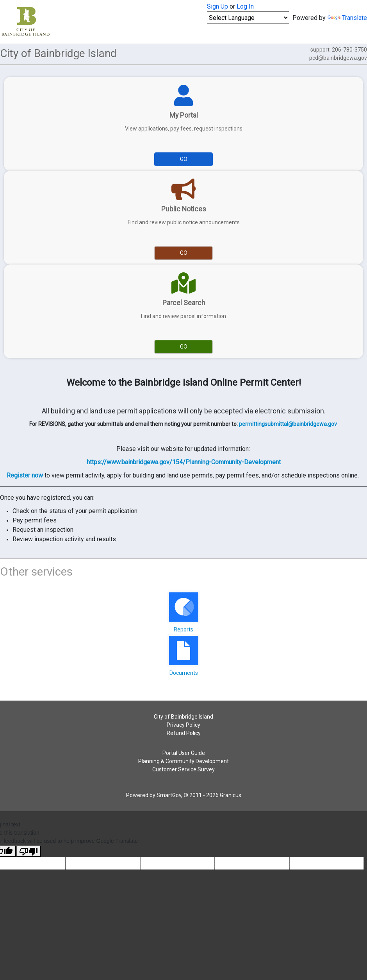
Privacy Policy (183, 725)
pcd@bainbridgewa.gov (338, 58)
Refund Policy (184, 733)
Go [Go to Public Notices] (184, 253)
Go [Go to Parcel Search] (184, 347)
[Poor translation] (29, 851)
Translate (347, 18)
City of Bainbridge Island (183, 717)
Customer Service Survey (183, 769)
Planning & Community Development (183, 761)
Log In (245, 6)
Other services (36, 571)
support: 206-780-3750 (338, 54)
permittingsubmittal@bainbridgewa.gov (288, 424)
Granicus (231, 795)
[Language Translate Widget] (248, 18)
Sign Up (217, 6)
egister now (27, 475)
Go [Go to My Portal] (184, 159)
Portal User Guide (184, 753)
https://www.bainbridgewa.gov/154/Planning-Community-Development (184, 462)
